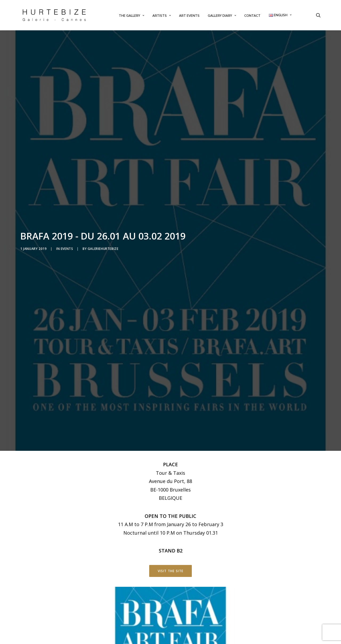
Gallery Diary (222, 16)
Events (67, 215)
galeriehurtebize (103, 215)
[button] (318, 15)
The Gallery (131, 16)
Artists (162, 16)
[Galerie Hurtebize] (54, 15)
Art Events (189, 16)
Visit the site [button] (171, 504)
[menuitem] (131, 16)
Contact (252, 16)
